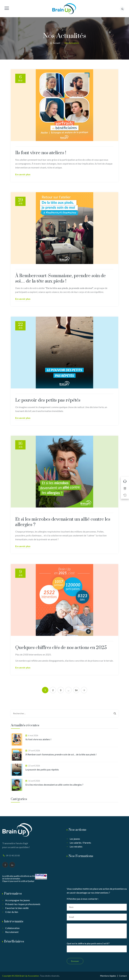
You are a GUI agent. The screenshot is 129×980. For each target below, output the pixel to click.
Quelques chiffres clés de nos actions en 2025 (61, 648)
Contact (123, 976)
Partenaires (13, 894)
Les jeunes (75, 839)
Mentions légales (108, 976)
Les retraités (76, 847)
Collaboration (12, 928)
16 (76, 690)
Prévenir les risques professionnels (23, 904)
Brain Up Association (29, 976)
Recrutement (12, 932)
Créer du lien (12, 912)
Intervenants (14, 921)
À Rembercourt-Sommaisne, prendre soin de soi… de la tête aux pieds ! (60, 279)
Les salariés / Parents (80, 843)
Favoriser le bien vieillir (17, 908)
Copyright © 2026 (11, 976)
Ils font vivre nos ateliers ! (41, 153)
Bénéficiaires (14, 941)
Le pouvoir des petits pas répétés (48, 400)
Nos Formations (81, 856)
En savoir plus (23, 174)
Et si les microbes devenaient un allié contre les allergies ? (63, 522)
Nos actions (77, 830)
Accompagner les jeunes (18, 900)
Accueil (55, 43)
